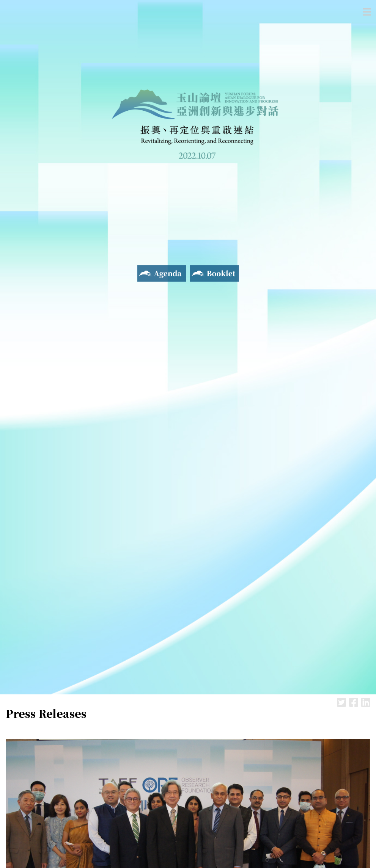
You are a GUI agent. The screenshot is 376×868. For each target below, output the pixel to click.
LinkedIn (366, 702)
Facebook (354, 702)
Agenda (148, 270)
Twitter (341, 702)
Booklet (202, 270)
